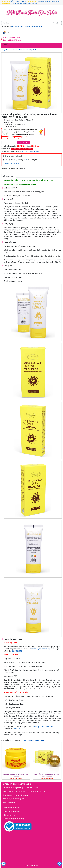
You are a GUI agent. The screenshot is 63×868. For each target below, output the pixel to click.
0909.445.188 (17, 4)
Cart (8, 33)
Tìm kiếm (56, 23)
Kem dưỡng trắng (17, 27)
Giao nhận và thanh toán (12, 811)
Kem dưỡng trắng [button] (16, 149)
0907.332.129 (32, 4)
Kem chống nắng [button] (28, 149)
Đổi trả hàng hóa (10, 815)
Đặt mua (24, 142)
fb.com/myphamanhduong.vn (42, 649)
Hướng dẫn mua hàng (12, 163)
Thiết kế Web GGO (31, 865)
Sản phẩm (13, 50)
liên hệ (25, 160)
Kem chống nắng (36, 27)
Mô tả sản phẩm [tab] (9, 176)
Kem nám (27, 27)
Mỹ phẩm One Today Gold (27, 50)
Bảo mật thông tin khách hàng (14, 819)
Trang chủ (5, 50)
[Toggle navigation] (5, 45)
